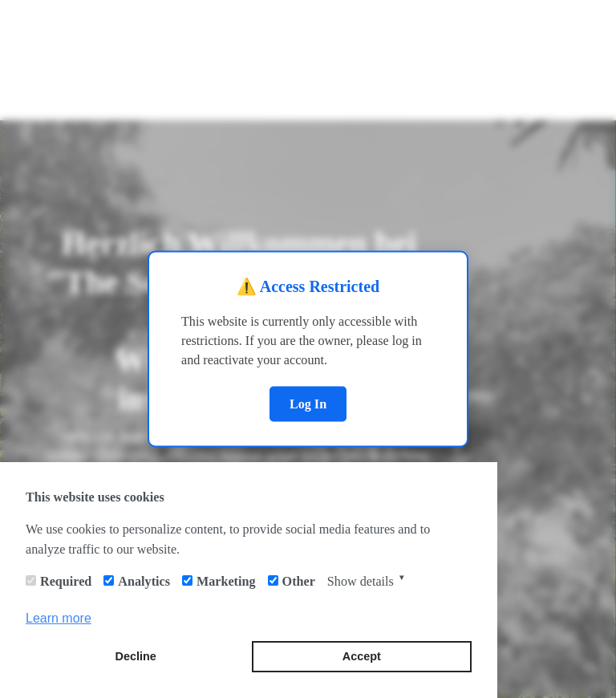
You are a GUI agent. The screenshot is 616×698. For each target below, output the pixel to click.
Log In (308, 403)
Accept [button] (362, 656)
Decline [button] (136, 656)
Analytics (144, 581)
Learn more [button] (59, 618)
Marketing (226, 581)
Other (299, 581)
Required (66, 581)
